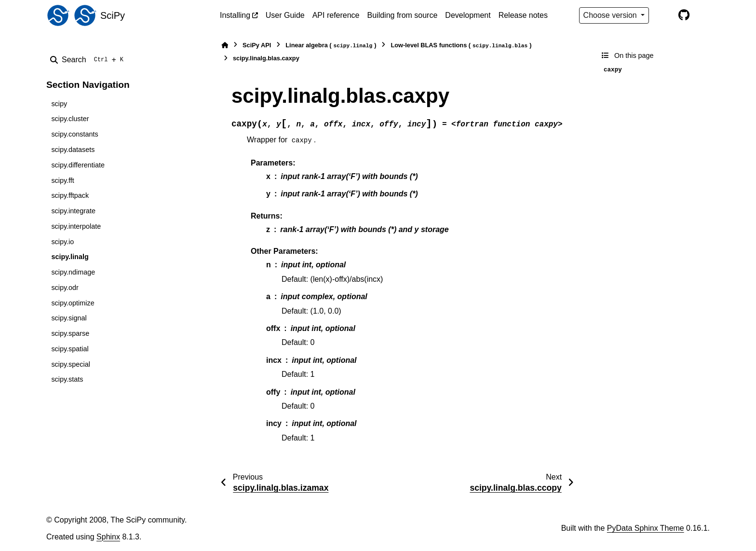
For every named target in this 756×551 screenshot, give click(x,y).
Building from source (403, 15)
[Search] (89, 60)
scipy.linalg (70, 257)
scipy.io (62, 242)
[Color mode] (663, 15)
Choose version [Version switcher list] (611, 15)
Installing (235, 15)
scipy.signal (69, 318)
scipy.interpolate (76, 226)
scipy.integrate (73, 211)
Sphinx (108, 537)
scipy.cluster (70, 119)
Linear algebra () (331, 46)
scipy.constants (74, 134)
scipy (59, 104)
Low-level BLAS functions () (461, 46)
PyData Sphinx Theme (646, 528)
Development (468, 15)
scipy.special (71, 364)
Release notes (523, 15)
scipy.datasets (73, 150)
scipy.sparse (70, 333)
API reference (336, 15)
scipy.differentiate (78, 165)
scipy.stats (67, 379)
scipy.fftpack (70, 195)
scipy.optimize (73, 303)
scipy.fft (62, 180)
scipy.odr (65, 288)
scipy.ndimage (73, 272)
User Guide (285, 15)
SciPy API (257, 45)
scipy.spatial (70, 349)
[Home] (225, 45)
